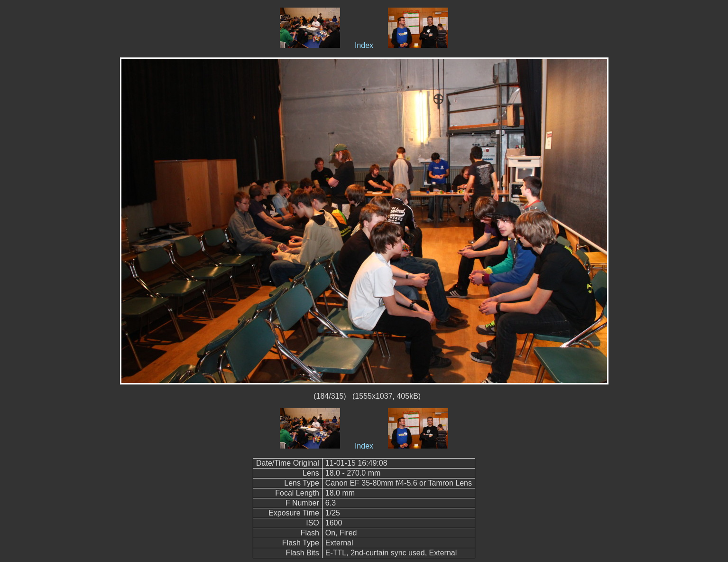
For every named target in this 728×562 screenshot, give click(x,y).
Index (364, 45)
